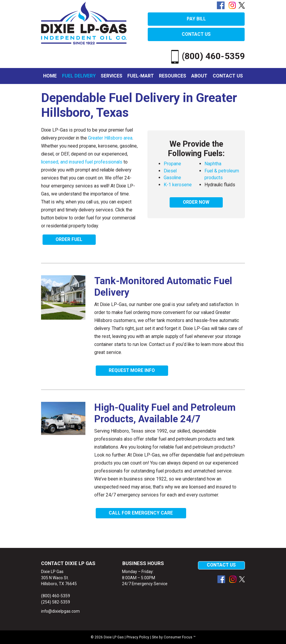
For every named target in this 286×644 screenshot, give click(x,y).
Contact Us (228, 76)
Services (112, 76)
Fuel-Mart (141, 76)
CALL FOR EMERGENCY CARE (141, 513)
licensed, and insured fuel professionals (82, 162)
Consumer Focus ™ (180, 637)
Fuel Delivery (79, 76)
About (199, 76)
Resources (173, 76)
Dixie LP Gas (114, 637)
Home (50, 76)
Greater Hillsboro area (110, 138)
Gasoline (172, 178)
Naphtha (213, 164)
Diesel (170, 171)
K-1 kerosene (178, 185)
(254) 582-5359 (56, 602)
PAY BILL (196, 19)
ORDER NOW (196, 202)
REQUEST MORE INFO (132, 370)
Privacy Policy (138, 637)
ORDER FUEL (69, 240)
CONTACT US (196, 34)
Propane (172, 164)
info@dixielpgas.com (60, 611)
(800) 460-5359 (207, 56)
